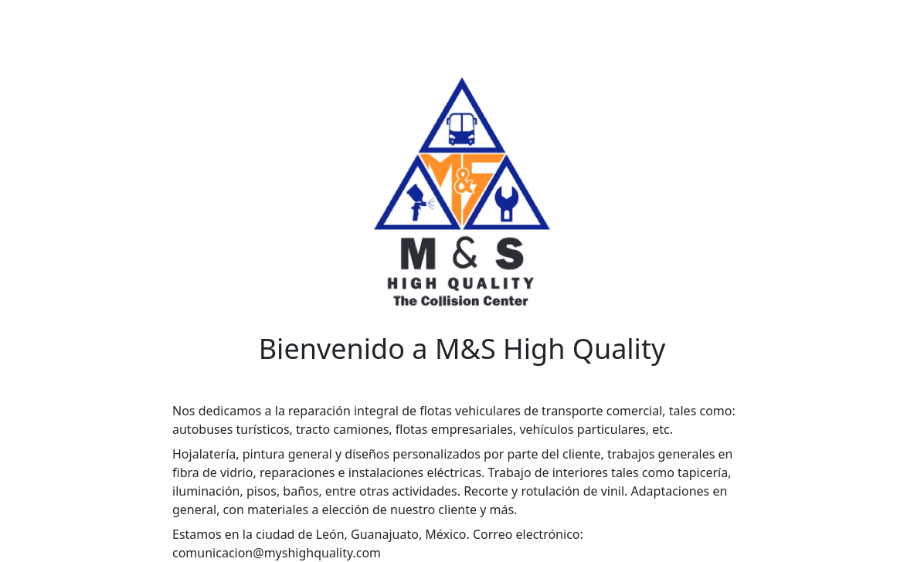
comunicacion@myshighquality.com (277, 553)
